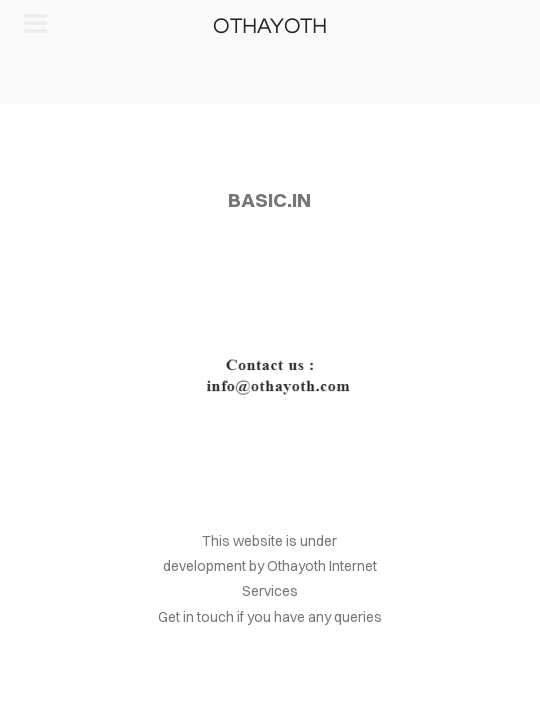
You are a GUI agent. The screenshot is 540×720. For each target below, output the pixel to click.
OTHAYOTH (270, 26)
